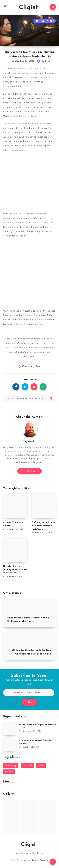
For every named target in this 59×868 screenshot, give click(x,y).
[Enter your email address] (29, 693)
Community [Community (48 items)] (10, 766)
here (32, 356)
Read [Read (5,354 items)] (41, 766)
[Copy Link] (29, 398)
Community (28, 367)
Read (38, 367)
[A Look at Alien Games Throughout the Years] (9, 745)
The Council (35, 69)
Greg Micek (28, 442)
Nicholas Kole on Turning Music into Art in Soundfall (15, 570)
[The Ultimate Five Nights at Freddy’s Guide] (9, 729)
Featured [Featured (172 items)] (27, 766)
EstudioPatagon (40, 860)
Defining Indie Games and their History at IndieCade (44, 526)
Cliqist (29, 8)
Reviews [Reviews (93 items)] (9, 772)
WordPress (38, 853)
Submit (30, 702)
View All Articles (29, 471)
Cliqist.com (40, 343)
